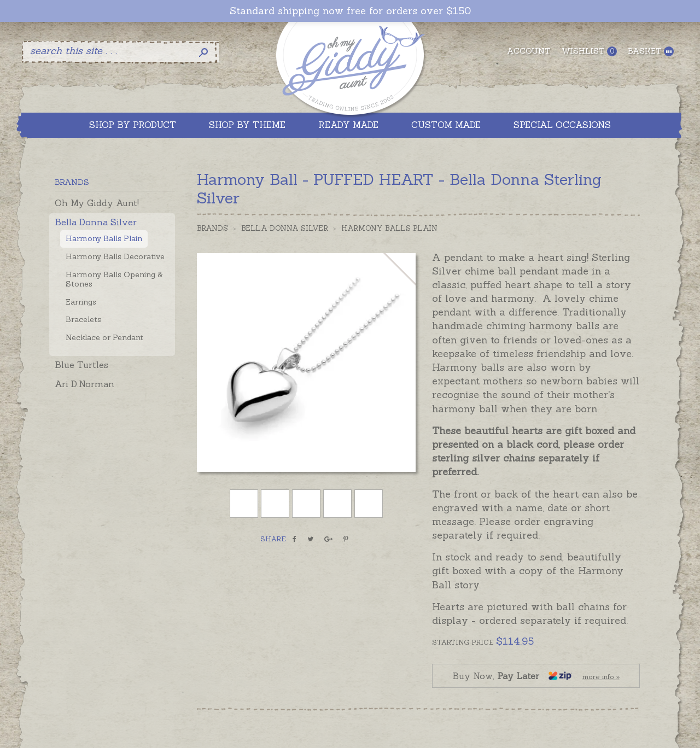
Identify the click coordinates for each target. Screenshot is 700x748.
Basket (651, 51)
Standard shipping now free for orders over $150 (350, 11)
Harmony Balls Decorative (115, 256)
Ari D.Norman (84, 384)
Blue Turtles (81, 365)
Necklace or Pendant (104, 337)
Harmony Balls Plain (104, 238)
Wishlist (589, 51)
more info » (601, 677)
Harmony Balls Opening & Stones (114, 279)
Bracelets (83, 319)
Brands (212, 228)
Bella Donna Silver (96, 222)
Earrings (81, 302)
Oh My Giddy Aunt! (97, 203)
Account (529, 51)
